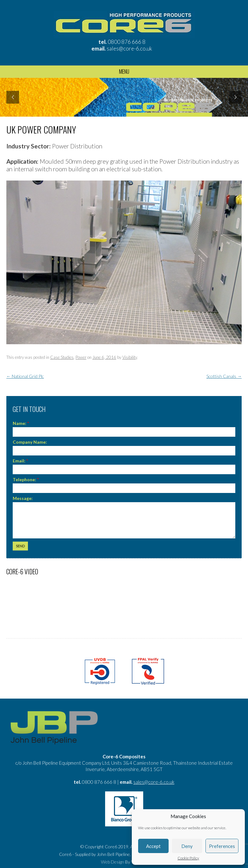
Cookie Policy (188, 858)
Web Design (113, 862)
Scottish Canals (224, 376)
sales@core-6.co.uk (129, 48)
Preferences (222, 846)
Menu (124, 72)
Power (81, 357)
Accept (153, 846)
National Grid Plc (25, 376)
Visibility (130, 357)
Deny (187, 846)
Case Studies (62, 357)
